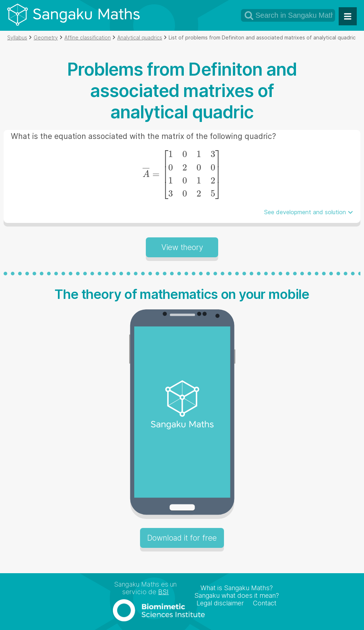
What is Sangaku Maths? (237, 588)
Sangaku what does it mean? (237, 595)
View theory (182, 247)
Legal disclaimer (220, 603)
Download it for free (182, 538)
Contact (265, 603)
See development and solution (305, 212)
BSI (163, 592)
